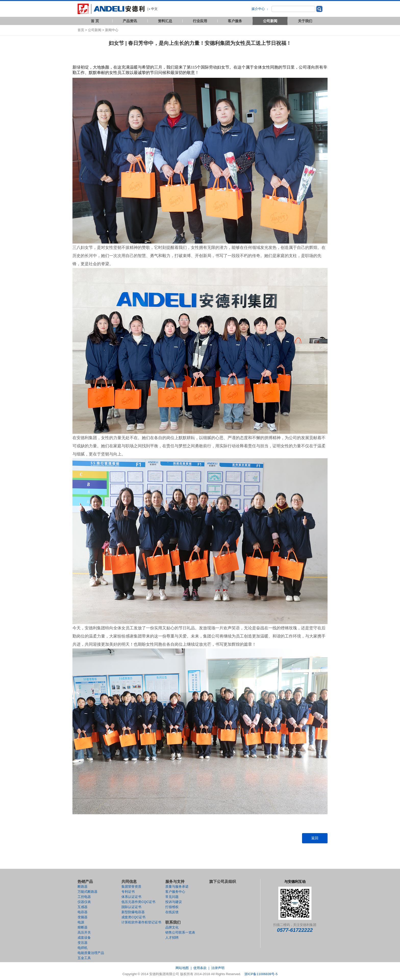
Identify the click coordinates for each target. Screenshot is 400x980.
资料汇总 (165, 21)
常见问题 (172, 897)
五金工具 (84, 958)
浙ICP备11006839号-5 (261, 974)
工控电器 (84, 897)
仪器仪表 (84, 902)
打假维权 (172, 907)
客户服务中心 (175, 892)
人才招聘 (172, 938)
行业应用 (200, 21)
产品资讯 (130, 21)
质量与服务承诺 (177, 887)
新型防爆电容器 (133, 912)
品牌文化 (172, 927)
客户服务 (235, 21)
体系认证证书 (131, 897)
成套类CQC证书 (133, 917)
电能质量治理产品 (91, 953)
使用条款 (200, 968)
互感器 (83, 907)
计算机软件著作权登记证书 (141, 922)
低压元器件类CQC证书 (138, 902)
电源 (81, 922)
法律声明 (218, 968)
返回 (315, 838)
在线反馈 (172, 912)
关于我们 (305, 21)
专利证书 (128, 892)
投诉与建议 (174, 902)
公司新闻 (270, 21)
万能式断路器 (87, 892)
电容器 (83, 912)
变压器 (83, 943)
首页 (81, 30)
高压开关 (84, 932)
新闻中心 (112, 30)
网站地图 (182, 968)
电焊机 (83, 948)
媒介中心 (259, 9)
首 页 (95, 21)
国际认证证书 (131, 907)
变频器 (83, 917)
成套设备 (84, 938)
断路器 (83, 887)
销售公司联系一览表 (180, 932)
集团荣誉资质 (131, 887)
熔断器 (83, 927)
